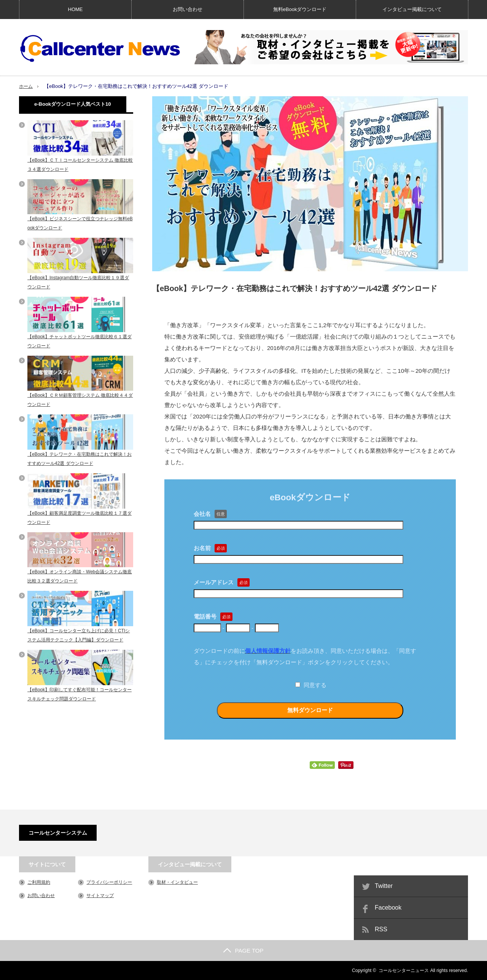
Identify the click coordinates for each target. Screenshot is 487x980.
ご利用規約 (39, 882)
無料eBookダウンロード (300, 9)
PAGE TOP (243, 951)
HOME (76, 9)
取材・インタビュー (177, 882)
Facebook (388, 908)
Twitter (384, 886)
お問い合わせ (188, 9)
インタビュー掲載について (412, 9)
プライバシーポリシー (109, 882)
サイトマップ (100, 896)
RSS (381, 929)
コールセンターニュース (404, 970)
